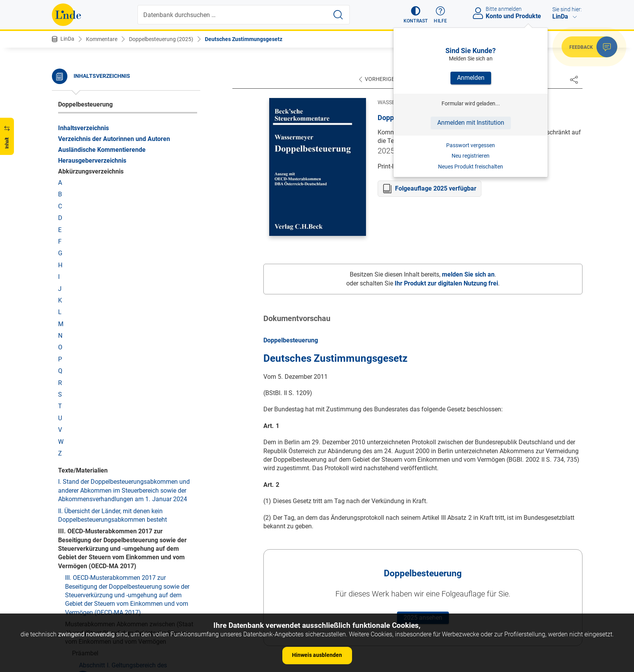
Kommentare (102, 39)
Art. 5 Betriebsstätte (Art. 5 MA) (108, 488)
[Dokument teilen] (574, 79)
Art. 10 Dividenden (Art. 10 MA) (108, 564)
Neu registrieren (471, 156)
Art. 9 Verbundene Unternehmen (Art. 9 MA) (124, 553)
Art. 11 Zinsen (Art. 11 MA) (102, 576)
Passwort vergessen (471, 145)
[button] (416, 15)
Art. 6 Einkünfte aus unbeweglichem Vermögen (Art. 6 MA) (129, 504)
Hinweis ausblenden (317, 655)
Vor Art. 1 (85, 376)
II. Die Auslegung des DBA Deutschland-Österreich (107, 404)
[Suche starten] (338, 15)
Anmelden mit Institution (471, 123)
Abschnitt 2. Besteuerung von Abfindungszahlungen (105, 255)
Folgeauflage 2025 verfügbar (436, 188)
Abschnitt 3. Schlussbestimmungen (114, 271)
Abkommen (81, 353)
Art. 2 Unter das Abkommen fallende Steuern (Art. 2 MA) (126, 439)
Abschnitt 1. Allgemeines (99, 239)
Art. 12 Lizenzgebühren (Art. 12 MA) (114, 588)
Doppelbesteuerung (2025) (161, 39)
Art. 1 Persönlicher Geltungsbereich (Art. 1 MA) (129, 424)
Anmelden (471, 78)
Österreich (72, 82)
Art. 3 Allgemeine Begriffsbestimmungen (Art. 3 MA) (130, 460)
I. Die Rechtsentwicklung (105, 388)
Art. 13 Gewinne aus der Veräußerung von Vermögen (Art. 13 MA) (122, 604)
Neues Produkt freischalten (471, 167)
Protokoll (70, 117)
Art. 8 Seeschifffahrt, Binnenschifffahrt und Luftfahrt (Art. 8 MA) (124, 536)
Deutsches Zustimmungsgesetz (244, 39)
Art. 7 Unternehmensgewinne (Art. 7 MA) (120, 520)
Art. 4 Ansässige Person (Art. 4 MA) (113, 476)
